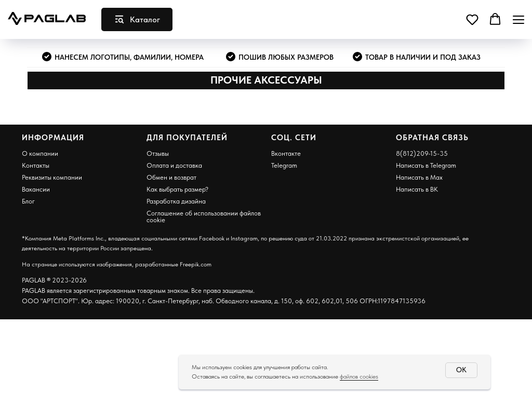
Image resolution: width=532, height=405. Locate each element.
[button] (472, 19)
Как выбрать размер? (177, 189)
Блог (28, 201)
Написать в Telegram (426, 165)
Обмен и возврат (171, 177)
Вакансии (36, 189)
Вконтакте (286, 153)
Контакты (36, 165)
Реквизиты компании (52, 177)
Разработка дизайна (176, 201)
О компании (40, 153)
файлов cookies (359, 376)
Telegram (284, 165)
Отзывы (158, 153)
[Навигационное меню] (518, 19)
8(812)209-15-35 (422, 153)
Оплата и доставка (174, 165)
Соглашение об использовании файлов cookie (204, 217)
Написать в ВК (417, 189)
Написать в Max (419, 177)
